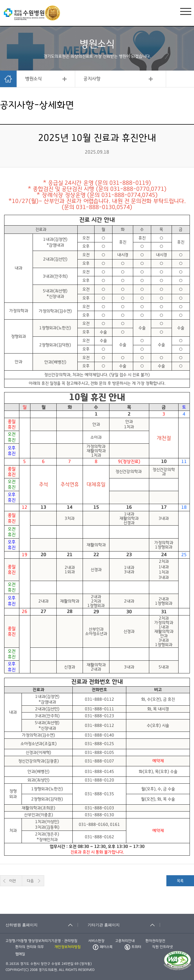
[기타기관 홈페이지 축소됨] (124, 925)
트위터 (133, 947)
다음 (30, 881)
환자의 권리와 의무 (29, 947)
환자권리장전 (155, 941)
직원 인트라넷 (162, 947)
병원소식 (33, 79)
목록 (180, 881)
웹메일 (20, 954)
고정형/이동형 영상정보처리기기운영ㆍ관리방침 (41, 941)
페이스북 (103, 947)
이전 (12, 881)
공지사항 (92, 79)
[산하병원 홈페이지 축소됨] (42, 925)
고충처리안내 (125, 941)
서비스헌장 (96, 941)
